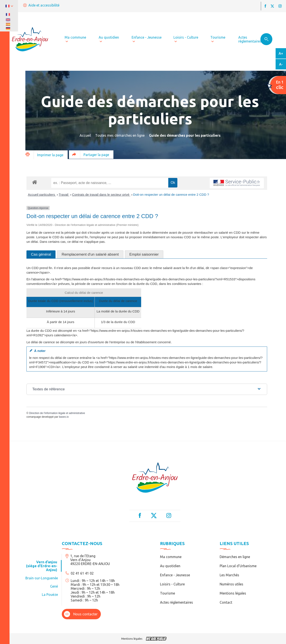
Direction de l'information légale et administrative (57, 413)
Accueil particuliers (42, 195)
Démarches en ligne (235, 557)
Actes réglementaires (177, 602)
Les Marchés (229, 575)
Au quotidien (170, 566)
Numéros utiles (231, 584)
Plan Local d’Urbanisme (238, 566)
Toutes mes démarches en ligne (120, 135)
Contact (226, 602)
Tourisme (168, 593)
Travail (64, 195)
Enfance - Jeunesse (175, 575)
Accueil (85, 135)
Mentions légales (233, 593)
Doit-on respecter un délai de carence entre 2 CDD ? (171, 195)
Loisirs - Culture (172, 584)
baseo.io (64, 417)
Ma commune (171, 557)
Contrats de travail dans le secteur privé (101, 195)
